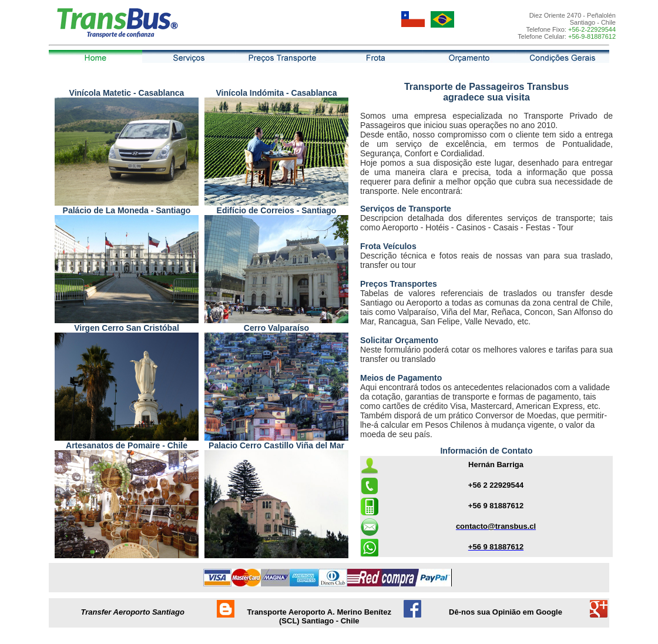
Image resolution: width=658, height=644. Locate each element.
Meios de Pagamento (401, 378)
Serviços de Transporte (406, 209)
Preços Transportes (399, 284)
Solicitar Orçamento (399, 340)
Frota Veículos (388, 246)
